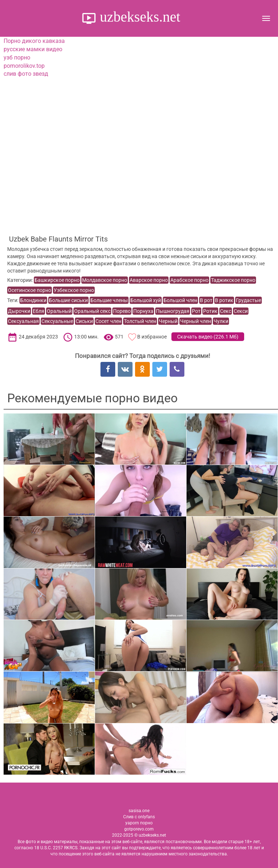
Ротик (210, 311)
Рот (196, 311)
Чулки (221, 321)
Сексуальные (57, 321)
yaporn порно (139, 823)
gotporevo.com (139, 829)
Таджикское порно (233, 280)
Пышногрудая (173, 311)
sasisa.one (139, 811)
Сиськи (84, 321)
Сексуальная (23, 321)
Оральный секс (92, 311)
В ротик (224, 300)
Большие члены (109, 300)
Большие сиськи (68, 300)
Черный (168, 321)
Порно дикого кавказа (34, 41)
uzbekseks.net (138, 17)
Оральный (59, 311)
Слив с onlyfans (139, 817)
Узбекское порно (74, 290)
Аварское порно (149, 280)
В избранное (152, 337)
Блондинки (33, 300)
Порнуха (143, 311)
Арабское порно (189, 280)
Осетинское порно (30, 290)
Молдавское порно (105, 280)
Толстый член (140, 321)
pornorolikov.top (24, 66)
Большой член (180, 300)
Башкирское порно (57, 280)
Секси (241, 311)
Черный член (196, 321)
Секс (226, 311)
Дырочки (19, 311)
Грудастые (248, 300)
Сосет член (108, 321)
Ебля (39, 311)
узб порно (17, 57)
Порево (122, 311)
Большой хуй (146, 300)
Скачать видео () (208, 337)
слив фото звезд (26, 74)
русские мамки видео (33, 49)
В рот (206, 300)
